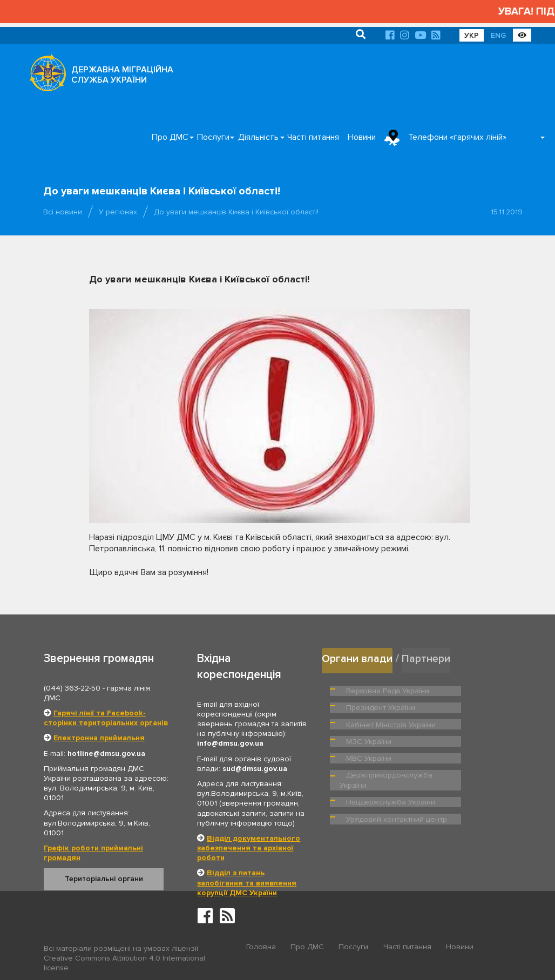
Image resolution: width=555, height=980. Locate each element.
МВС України (462, 732)
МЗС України (367, 732)
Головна (261, 949)
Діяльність (258, 137)
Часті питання (313, 137)
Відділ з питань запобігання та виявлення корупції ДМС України (247, 883)
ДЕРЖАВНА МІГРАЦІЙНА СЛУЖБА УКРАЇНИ (122, 75)
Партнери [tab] (429, 658)
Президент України (472, 688)
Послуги (213, 137)
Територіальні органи (104, 879)
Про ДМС (170, 137)
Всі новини (63, 212)
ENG (498, 35)
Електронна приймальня (99, 738)
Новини (362, 137)
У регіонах (118, 212)
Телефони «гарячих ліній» (457, 137)
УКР (472, 35)
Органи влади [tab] (358, 658)
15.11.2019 (507, 212)
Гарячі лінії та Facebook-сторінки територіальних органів (106, 718)
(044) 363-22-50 (72, 688)
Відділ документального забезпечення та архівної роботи (249, 848)
